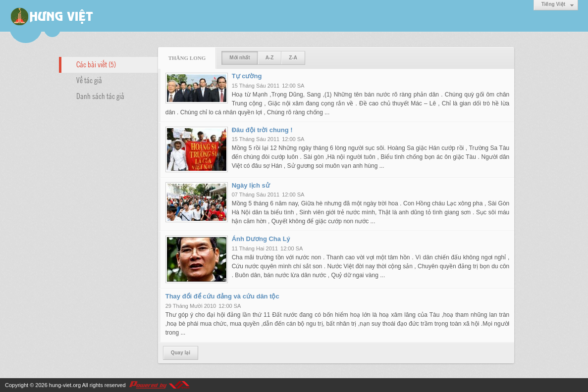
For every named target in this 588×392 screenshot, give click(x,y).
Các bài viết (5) (96, 64)
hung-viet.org (65, 385)
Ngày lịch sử (251, 185)
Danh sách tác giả (100, 96)
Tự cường (247, 76)
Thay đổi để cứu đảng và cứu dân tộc (222, 296)
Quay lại (181, 353)
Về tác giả (89, 80)
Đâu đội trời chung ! (262, 130)
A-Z (270, 58)
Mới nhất (240, 58)
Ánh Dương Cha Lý (261, 239)
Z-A (293, 58)
